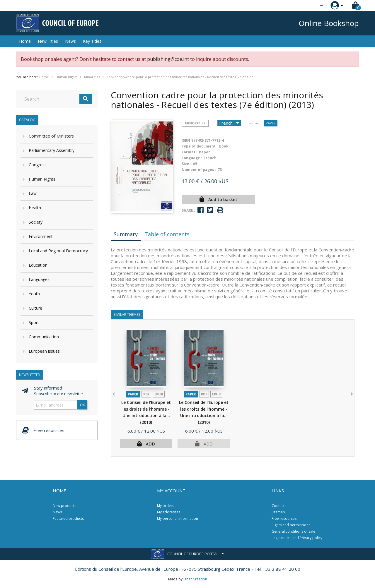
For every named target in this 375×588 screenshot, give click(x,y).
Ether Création (195, 579)
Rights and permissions (291, 525)
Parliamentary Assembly (52, 150)
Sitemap (278, 512)
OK (82, 405)
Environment (41, 236)
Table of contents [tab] (167, 234)
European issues (44, 351)
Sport (34, 322)
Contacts (279, 506)
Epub (159, 394)
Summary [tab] (126, 234)
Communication (44, 337)
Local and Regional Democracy (58, 251)
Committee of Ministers (51, 136)
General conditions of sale (293, 531)
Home (25, 41)
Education (38, 265)
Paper (271, 123)
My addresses (169, 512)
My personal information (178, 518)
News (70, 41)
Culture (35, 308)
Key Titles (92, 41)
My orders (166, 506)
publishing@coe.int (168, 59)
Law (33, 193)
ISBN (186, 140)
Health (35, 208)
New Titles (48, 41)
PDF (146, 394)
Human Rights (42, 179)
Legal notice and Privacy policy (297, 538)
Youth (34, 294)
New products (64, 506)
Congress (38, 165)
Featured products (68, 518)
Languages (39, 279)
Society (36, 222)
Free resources (284, 518)
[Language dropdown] (310, 6)
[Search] (49, 99)
